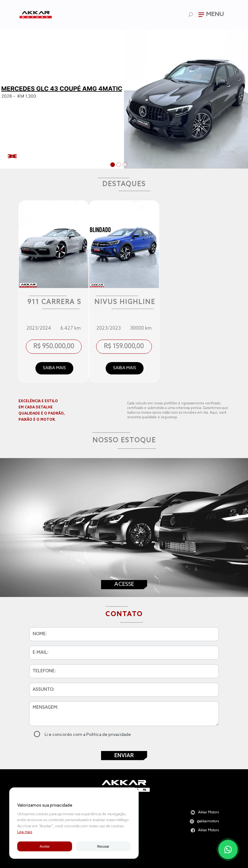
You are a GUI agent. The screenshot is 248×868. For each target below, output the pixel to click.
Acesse (124, 584)
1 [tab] (113, 165)
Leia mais (25, 832)
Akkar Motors (208, 813)
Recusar (103, 846)
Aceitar (45, 846)
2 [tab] (120, 165)
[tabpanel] (124, 99)
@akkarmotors (208, 822)
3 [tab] (126, 165)
